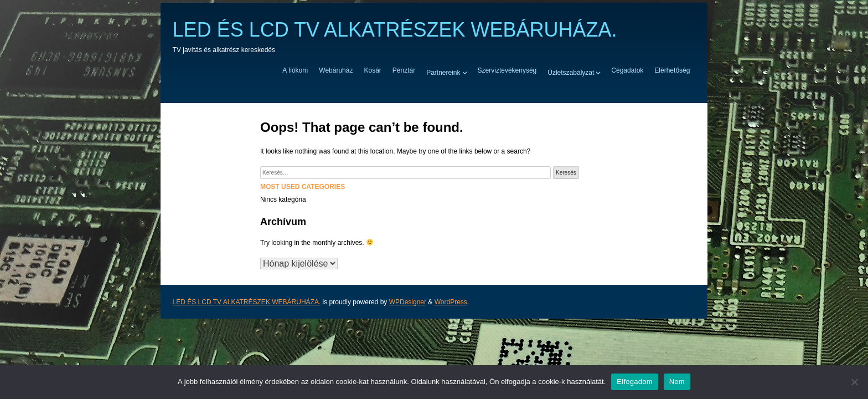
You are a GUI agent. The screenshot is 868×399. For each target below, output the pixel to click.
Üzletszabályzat (571, 72)
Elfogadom (634, 382)
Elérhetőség (672, 70)
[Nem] (854, 382)
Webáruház (336, 70)
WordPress (451, 302)
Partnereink (443, 72)
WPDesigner (408, 302)
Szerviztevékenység (507, 70)
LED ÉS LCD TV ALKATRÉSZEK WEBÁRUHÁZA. (395, 30)
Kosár (372, 70)
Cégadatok (627, 70)
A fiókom (295, 70)
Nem (677, 382)
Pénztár (404, 70)
